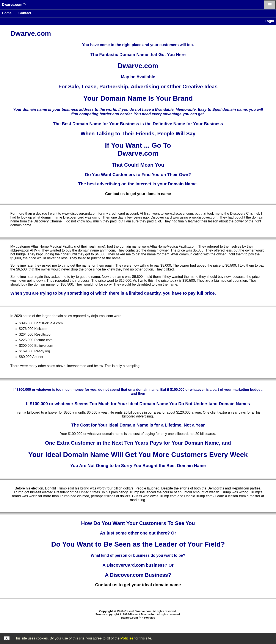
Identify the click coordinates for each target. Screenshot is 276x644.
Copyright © (107, 611)
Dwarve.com (143, 611)
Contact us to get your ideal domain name (138, 585)
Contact (25, 13)
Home (7, 13)
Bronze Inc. (149, 614)
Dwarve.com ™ (14, 5)
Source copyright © (109, 614)
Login (269, 21)
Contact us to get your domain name (138, 194)
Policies (127, 638)
